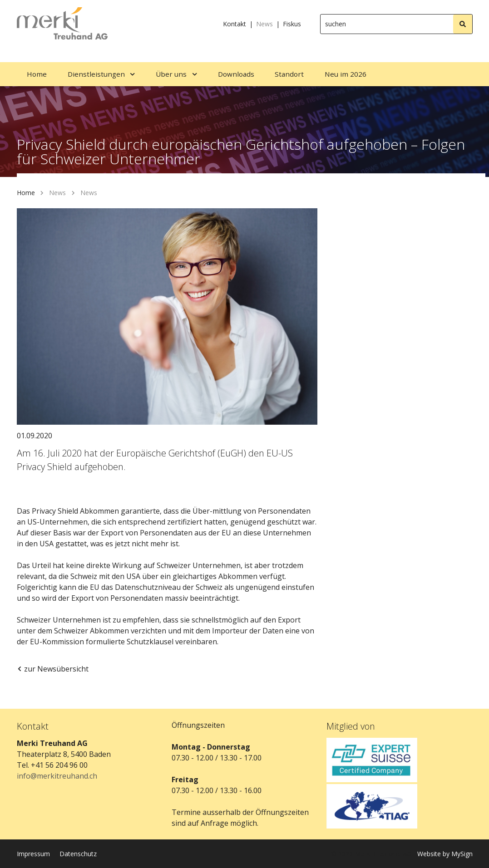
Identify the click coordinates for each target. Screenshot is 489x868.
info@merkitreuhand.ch (57, 776)
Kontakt (235, 24)
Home (26, 193)
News (264, 24)
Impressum (33, 854)
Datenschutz (78, 854)
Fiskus (292, 24)
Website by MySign (445, 854)
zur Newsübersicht (53, 669)
